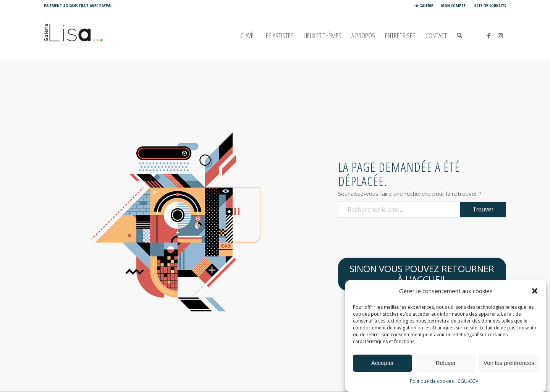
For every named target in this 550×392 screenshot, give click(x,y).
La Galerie (424, 6)
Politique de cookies (432, 381)
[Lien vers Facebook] (489, 35)
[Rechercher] (459, 36)
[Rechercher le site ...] (422, 210)
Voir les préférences (509, 363)
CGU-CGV (468, 381)
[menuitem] (424, 6)
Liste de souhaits (490, 6)
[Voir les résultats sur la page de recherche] (483, 210)
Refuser (446, 363)
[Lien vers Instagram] (500, 35)
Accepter (383, 363)
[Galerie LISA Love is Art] (108, 36)
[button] (535, 291)
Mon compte (453, 6)
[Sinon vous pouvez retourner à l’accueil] (422, 274)
